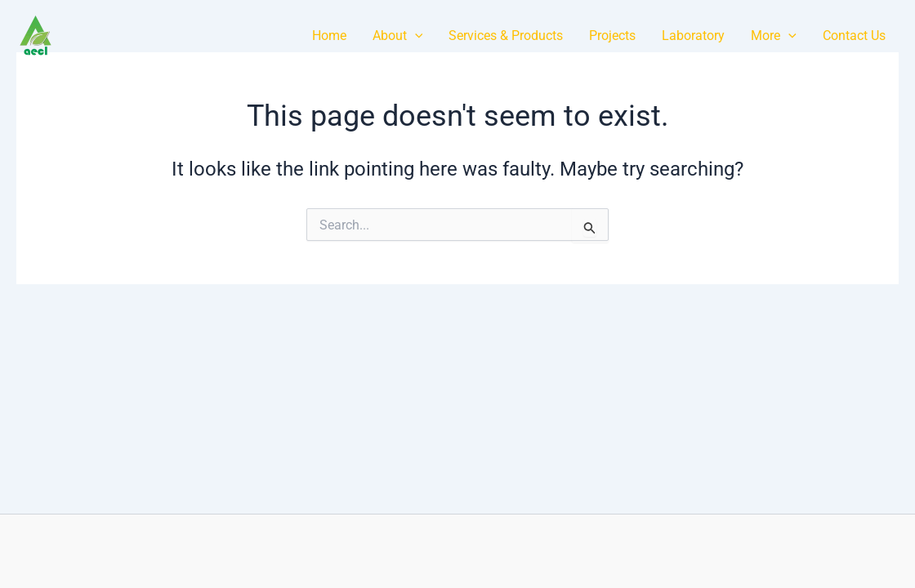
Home (329, 36)
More (774, 36)
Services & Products (506, 36)
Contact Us (854, 36)
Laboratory (693, 36)
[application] (415, 36)
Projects (612, 36)
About (398, 36)
